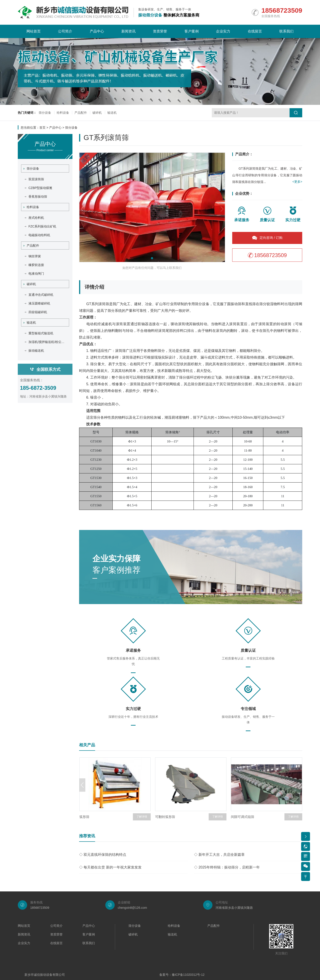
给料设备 (63, 113)
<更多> (297, 182)
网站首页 (34, 31)
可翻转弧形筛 (165, 817)
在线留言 (255, 31)
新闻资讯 (128, 31)
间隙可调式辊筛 (243, 817)
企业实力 (223, 31)
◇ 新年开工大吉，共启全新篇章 (219, 855)
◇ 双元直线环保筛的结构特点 (103, 855)
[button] (152, 258)
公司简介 (65, 31)
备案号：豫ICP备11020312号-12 (182, 975)
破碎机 (97, 113)
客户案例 (192, 31)
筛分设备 (45, 113)
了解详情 (142, 817)
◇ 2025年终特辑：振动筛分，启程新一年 (227, 867)
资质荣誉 (160, 31)
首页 (42, 128)
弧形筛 (84, 817)
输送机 (112, 113)
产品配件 (81, 113)
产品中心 (97, 31)
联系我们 (286, 31)
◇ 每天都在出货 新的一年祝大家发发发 (110, 867)
